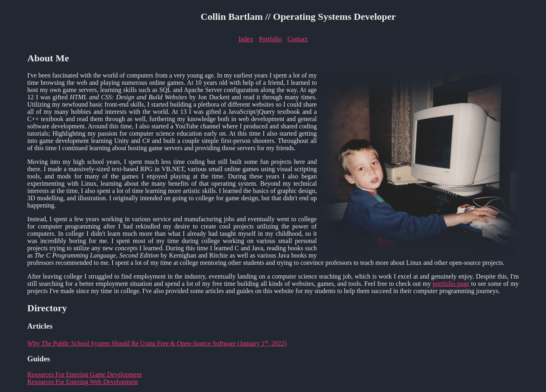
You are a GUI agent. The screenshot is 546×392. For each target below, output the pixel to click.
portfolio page (451, 284)
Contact (298, 39)
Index (246, 39)
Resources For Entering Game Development (85, 374)
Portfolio (270, 39)
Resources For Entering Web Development (83, 382)
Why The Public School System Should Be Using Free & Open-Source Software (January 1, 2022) (157, 343)
